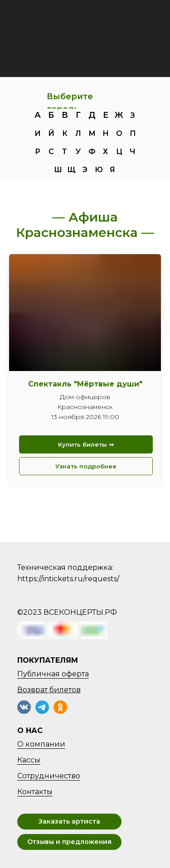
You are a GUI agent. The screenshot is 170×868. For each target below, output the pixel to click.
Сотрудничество (49, 776)
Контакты (35, 792)
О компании (41, 744)
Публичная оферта (53, 674)
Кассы (29, 760)
